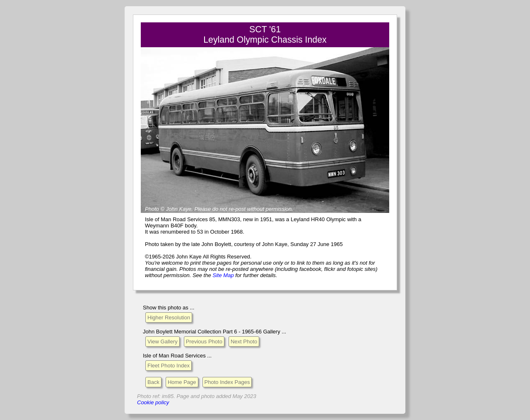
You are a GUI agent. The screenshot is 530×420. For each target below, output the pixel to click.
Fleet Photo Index (169, 366)
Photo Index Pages (227, 382)
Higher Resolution (169, 317)
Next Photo (244, 342)
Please (202, 209)
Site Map (223, 275)
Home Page (182, 382)
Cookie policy (153, 402)
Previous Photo (204, 342)
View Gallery (163, 342)
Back (153, 382)
